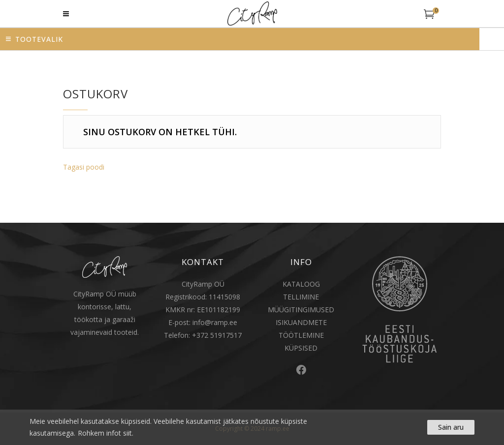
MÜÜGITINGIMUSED (301, 310)
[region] (252, 427)
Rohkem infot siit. (106, 433)
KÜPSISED (301, 348)
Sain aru (451, 427)
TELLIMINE (301, 297)
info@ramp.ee (215, 322)
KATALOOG (301, 284)
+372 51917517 (217, 335)
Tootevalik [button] (39, 39)
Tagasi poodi (84, 167)
